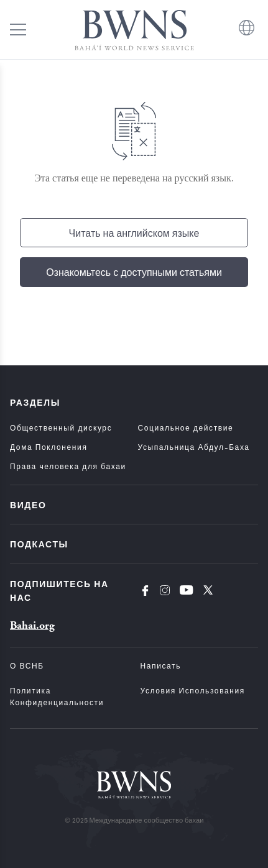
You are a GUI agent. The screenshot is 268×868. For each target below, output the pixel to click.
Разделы (35, 402)
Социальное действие (186, 427)
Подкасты (39, 544)
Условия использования (193, 690)
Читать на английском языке (134, 233)
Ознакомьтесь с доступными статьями (134, 272)
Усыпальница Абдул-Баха (194, 447)
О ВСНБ (27, 665)
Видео (28, 505)
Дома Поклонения (49, 447)
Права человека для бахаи (68, 466)
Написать (161, 665)
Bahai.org (32, 625)
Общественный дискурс (61, 427)
